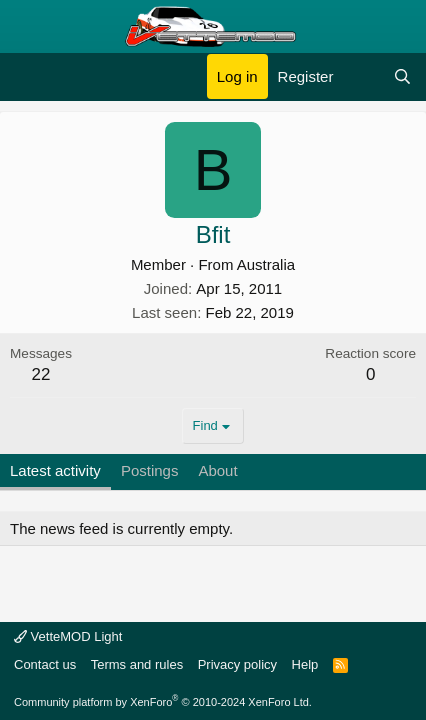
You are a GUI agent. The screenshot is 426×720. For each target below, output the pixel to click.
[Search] (402, 76)
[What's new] (362, 76)
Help (305, 664)
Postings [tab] (150, 470)
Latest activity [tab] (55, 470)
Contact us (45, 664)
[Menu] (27, 77)
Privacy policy (237, 664)
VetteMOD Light (68, 636)
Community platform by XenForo (163, 702)
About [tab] (217, 470)
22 (41, 374)
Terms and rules (137, 664)
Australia (266, 264)
